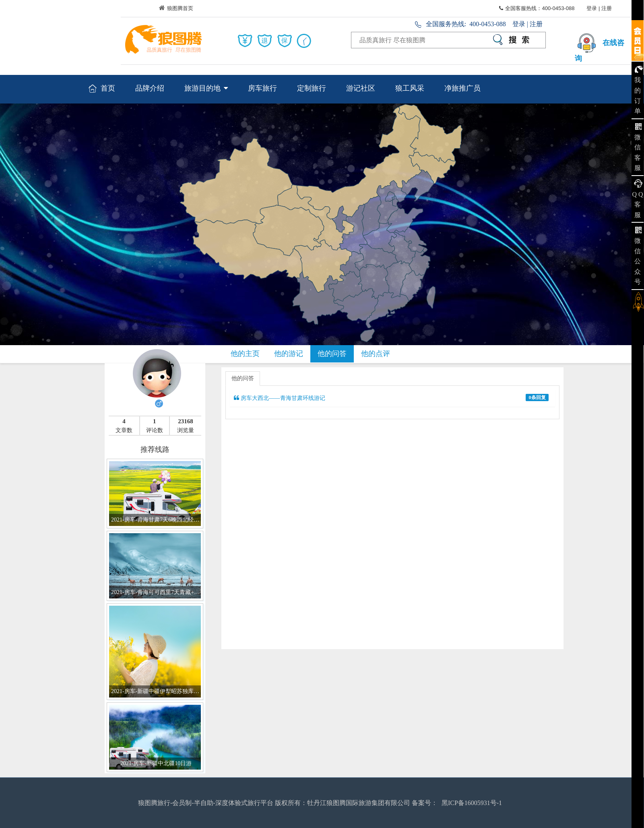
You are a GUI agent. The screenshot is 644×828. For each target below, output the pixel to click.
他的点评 (376, 354)
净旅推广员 (462, 88)
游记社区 (361, 88)
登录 (592, 8)
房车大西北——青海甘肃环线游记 (391, 397)
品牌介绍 (150, 88)
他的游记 (289, 354)
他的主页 (245, 354)
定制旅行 (312, 88)
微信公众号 (638, 261)
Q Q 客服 (637, 205)
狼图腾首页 (176, 8)
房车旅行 (262, 88)
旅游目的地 (206, 88)
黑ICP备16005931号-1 (472, 803)
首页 (102, 89)
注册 (607, 8)
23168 (186, 421)
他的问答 (332, 354)
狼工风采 (410, 88)
